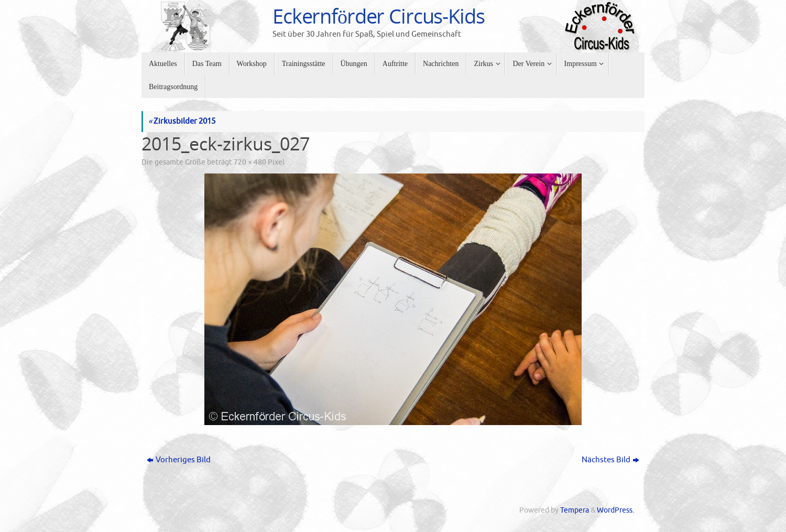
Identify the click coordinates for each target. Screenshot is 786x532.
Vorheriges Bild (179, 460)
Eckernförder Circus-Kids (379, 16)
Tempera (575, 510)
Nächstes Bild (610, 460)
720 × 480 (250, 162)
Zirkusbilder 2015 (182, 121)
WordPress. (615, 510)
